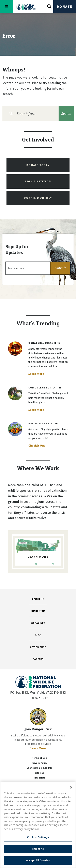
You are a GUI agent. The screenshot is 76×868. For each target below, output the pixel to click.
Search (66, 114)
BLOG (38, 635)
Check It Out (37, 446)
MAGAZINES (38, 623)
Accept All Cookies (38, 860)
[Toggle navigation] (7, 7)
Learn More (36, 374)
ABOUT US (38, 599)
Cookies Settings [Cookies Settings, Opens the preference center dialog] (38, 837)
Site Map (40, 773)
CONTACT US (38, 611)
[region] (38, 825)
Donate (65, 7)
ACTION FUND (38, 647)
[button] (60, 268)
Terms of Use (40, 758)
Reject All (38, 849)
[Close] (71, 787)
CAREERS (38, 659)
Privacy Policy (40, 763)
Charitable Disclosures (40, 768)
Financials (40, 778)
